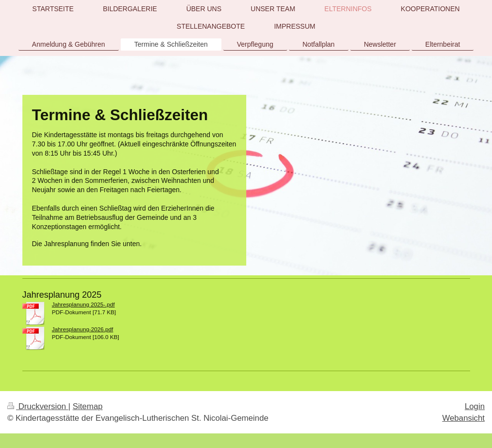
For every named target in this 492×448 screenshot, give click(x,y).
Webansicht (464, 418)
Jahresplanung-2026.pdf (83, 329)
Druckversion (38, 406)
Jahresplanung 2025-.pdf (83, 304)
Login (475, 406)
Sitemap (88, 406)
